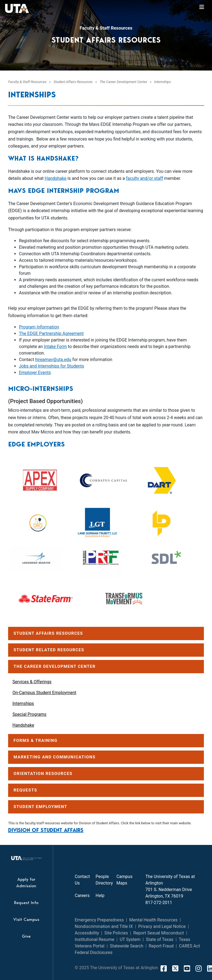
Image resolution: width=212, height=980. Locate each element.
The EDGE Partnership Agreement (51, 333)
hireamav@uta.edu (53, 360)
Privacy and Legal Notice (162, 926)
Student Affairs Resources (73, 82)
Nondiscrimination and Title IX (104, 926)
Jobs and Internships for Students (52, 366)
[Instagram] (199, 968)
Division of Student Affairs (46, 830)
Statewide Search (127, 946)
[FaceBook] (164, 968)
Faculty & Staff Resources (106, 28)
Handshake (56, 178)
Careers (82, 896)
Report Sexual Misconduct (159, 933)
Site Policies (116, 933)
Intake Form (55, 347)
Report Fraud (161, 946)
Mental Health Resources (153, 920)
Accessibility (87, 933)
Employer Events (35, 373)
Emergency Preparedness (99, 920)
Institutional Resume (94, 939)
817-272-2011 (159, 903)
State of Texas (160, 939)
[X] (175, 968)
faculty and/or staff (144, 178)
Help (100, 896)
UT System (130, 939)
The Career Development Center (123, 82)
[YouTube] (187, 968)
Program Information (39, 327)
